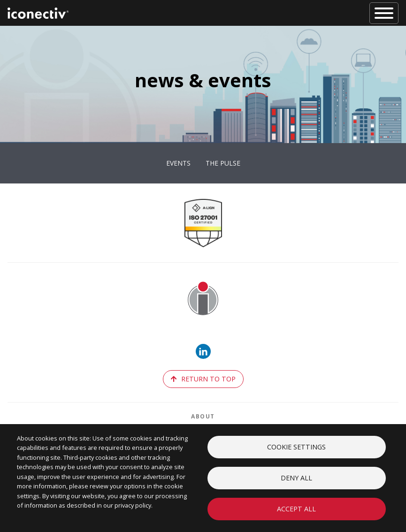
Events (178, 163)
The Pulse (223, 163)
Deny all (296, 478)
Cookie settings (296, 447)
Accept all (296, 509)
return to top (203, 379)
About (203, 416)
